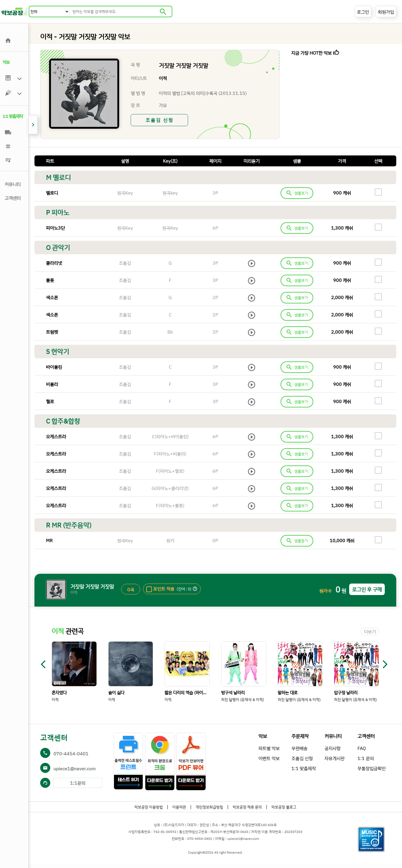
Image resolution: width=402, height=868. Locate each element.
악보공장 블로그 (284, 807)
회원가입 (386, 12)
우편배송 (299, 748)
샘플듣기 (297, 541)
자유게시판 (335, 758)
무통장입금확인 (372, 768)
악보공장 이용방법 (149, 807)
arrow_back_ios (46, 664)
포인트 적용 (164, 589)
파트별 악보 (269, 748)
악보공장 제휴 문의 (247, 807)
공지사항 (333, 748)
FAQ (362, 748)
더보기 (370, 632)
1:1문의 (78, 783)
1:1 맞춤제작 (304, 768)
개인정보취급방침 (209, 807)
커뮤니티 (13, 184)
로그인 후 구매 (367, 589)
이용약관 (179, 807)
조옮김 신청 (160, 120)
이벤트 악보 (269, 758)
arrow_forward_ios (385, 664)
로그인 (363, 12)
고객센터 (13, 198)
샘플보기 (297, 193)
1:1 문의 (366, 758)
